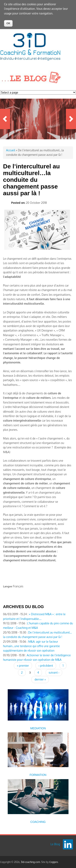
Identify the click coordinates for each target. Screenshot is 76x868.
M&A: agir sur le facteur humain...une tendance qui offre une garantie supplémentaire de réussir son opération (31, 646)
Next (71, 119)
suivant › (54, 672)
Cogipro (54, 862)
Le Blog (55, 844)
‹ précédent (46, 666)
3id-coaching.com (31, 862)
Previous (5, 119)
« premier (23, 666)
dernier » (40, 679)
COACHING (38, 822)
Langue (8, 586)
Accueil (11, 150)
